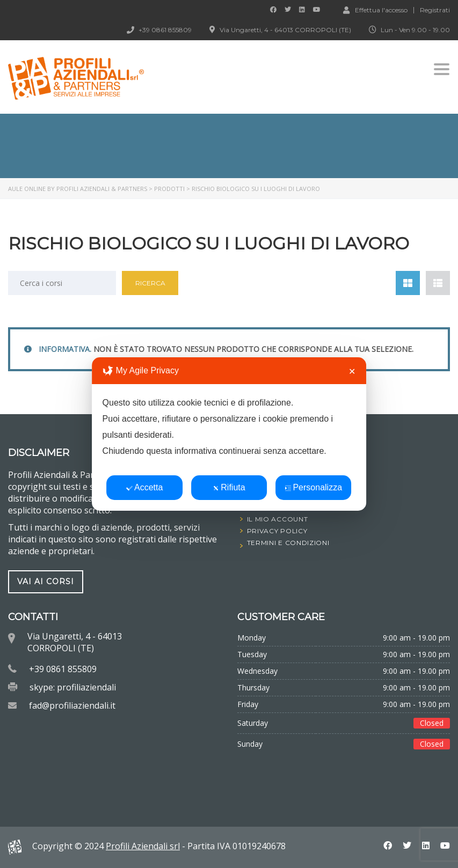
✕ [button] (352, 372)
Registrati (435, 10)
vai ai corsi (46, 582)
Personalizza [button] (313, 487)
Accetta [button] (144, 487)
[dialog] (229, 434)
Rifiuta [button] (229, 487)
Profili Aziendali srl (143, 846)
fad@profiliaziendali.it (72, 705)
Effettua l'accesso (375, 10)
